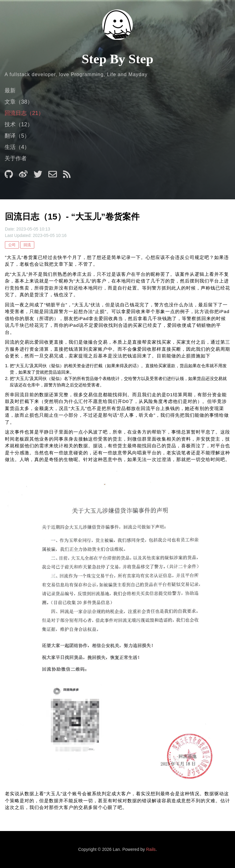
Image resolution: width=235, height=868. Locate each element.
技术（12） (19, 124)
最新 (10, 90)
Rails (151, 849)
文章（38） (19, 102)
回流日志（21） (24, 113)
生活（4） (17, 147)
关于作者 (16, 158)
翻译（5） (17, 136)
